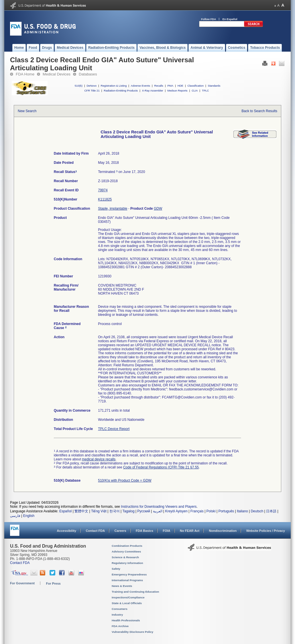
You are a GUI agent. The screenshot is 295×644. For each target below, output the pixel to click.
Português (226, 511)
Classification (195, 86)
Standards (214, 86)
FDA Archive (120, 626)
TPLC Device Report (114, 429)
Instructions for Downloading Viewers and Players (159, 507)
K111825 (105, 199)
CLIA (195, 91)
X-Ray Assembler (153, 91)
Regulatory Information (127, 563)
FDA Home (25, 74)
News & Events (122, 586)
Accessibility (67, 531)
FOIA (166, 531)
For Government (22, 583)
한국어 (115, 511)
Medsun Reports (177, 91)
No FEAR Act (190, 531)
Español (65, 511)
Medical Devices (57, 74)
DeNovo (92, 86)
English (29, 516)
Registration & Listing (114, 86)
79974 (103, 190)
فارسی (15, 516)
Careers (120, 531)
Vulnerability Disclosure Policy (132, 632)
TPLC (205, 91)
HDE (180, 86)
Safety (116, 569)
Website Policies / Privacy (266, 531)
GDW (158, 209)
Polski (211, 511)
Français (197, 511)
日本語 (271, 511)
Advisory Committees (126, 551)
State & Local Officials (127, 603)
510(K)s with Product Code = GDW (125, 480)
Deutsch (257, 511)
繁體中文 (81, 511)
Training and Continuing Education (135, 592)
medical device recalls (99, 459)
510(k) (79, 86)
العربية (158, 511)
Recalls (159, 86)
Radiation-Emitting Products (121, 91)
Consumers (120, 609)
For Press (53, 583)
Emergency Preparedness (129, 574)
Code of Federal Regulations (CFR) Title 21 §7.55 (161, 467)
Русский (144, 511)
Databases (88, 74)
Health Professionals (126, 620)
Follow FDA (209, 19)
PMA (170, 86)
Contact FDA (95, 531)
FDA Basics (144, 531)
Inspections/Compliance (128, 597)
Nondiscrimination (223, 531)
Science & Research (125, 557)
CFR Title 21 (92, 91)
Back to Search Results (259, 111)
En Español (230, 19)
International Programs (127, 580)
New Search (27, 111)
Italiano (242, 511)
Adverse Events (140, 86)
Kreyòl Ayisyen (176, 511)
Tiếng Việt (99, 511)
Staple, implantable (113, 209)
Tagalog (129, 511)
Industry (117, 615)
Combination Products (127, 546)
